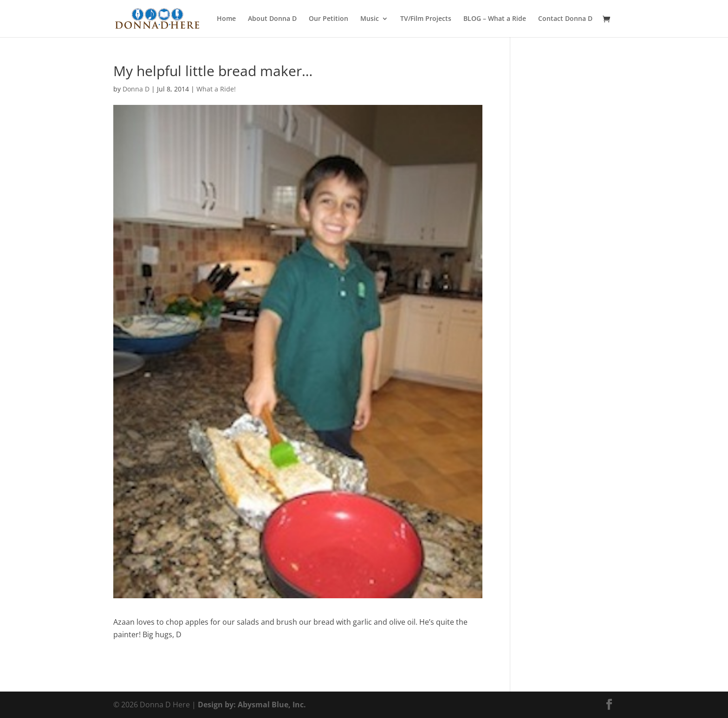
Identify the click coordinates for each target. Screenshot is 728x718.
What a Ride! (216, 89)
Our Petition (328, 19)
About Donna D (272, 19)
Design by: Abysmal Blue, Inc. (252, 705)
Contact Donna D (565, 19)
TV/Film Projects (426, 19)
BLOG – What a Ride (495, 19)
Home (226, 19)
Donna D (136, 89)
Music (370, 19)
